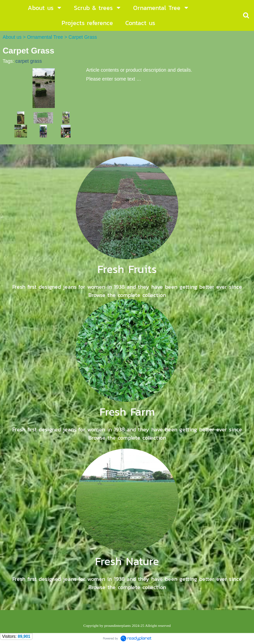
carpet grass (29, 61)
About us (12, 37)
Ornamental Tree (45, 37)
